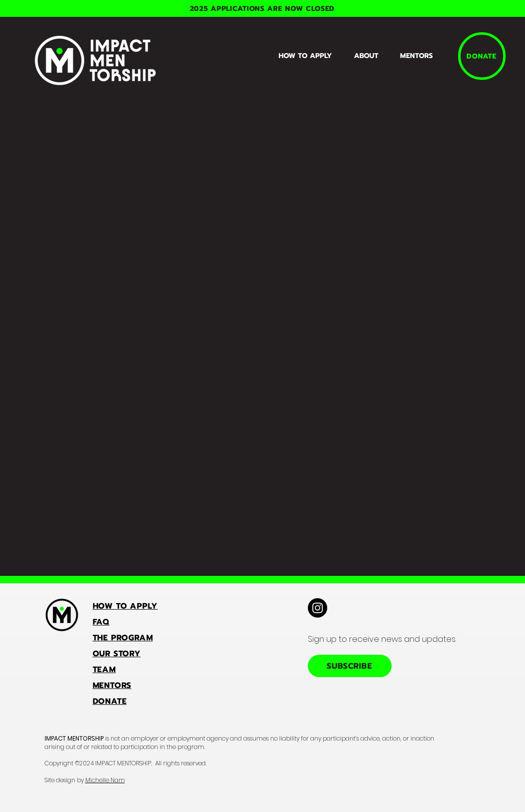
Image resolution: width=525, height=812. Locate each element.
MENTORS (112, 686)
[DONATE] (482, 56)
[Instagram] (318, 608)
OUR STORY (117, 654)
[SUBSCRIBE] (350, 666)
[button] (370, 56)
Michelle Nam (105, 780)
